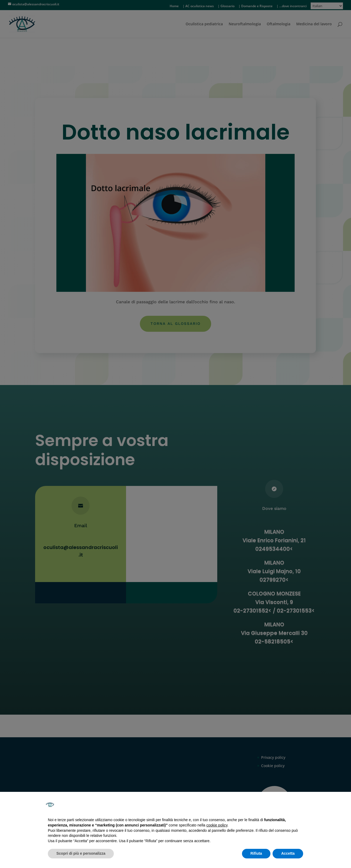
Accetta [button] (288, 853)
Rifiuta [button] (256, 853)
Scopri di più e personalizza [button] (81, 853)
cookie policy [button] (217, 825)
